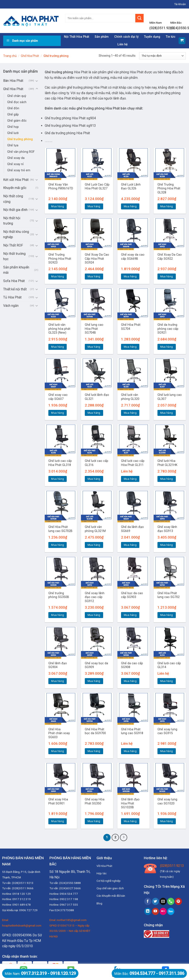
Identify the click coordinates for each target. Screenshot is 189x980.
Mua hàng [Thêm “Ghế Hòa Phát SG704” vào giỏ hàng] (130, 347)
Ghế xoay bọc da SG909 (96, 665)
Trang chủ (10, 56)
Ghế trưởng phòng (20, 139)
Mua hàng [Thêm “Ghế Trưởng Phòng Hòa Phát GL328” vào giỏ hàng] (167, 206)
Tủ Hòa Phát (12, 297)
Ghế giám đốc (17, 121)
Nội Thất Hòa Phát (76, 37)
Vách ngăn (11, 306)
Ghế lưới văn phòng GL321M (95, 529)
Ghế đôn (13, 108)
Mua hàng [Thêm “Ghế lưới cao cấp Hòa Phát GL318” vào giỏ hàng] (58, 479)
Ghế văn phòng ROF (21, 152)
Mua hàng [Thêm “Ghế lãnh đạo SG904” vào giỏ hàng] (58, 681)
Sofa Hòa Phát (14, 281)
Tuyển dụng (152, 37)
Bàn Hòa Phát (13, 81)
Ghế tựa (13, 145)
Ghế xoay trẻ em (19, 170)
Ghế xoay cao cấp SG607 (58, 397)
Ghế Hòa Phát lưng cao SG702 (169, 595)
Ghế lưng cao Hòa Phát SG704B (94, 329)
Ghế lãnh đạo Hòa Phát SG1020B (130, 803)
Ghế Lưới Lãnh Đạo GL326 (131, 187)
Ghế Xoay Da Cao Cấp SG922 (170, 257)
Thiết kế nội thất (15, 289)
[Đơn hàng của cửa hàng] (162, 56)
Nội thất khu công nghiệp (16, 234)
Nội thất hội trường (12, 221)
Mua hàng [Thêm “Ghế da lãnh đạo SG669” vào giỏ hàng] (130, 545)
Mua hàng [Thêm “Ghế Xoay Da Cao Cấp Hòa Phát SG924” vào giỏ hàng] (94, 276)
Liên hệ (123, 44)
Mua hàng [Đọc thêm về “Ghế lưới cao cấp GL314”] (167, 681)
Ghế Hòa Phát (30, 56)
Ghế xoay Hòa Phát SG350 (95, 801)
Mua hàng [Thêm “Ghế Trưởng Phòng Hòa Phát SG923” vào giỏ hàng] (58, 276)
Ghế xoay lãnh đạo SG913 (167, 529)
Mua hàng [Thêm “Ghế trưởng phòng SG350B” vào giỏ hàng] (58, 615)
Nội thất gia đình (15, 210)
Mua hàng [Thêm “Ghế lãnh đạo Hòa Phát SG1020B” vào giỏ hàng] (130, 821)
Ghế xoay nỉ (15, 164)
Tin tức (171, 37)
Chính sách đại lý (126, 37)
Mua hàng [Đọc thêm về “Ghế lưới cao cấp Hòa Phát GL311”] (130, 479)
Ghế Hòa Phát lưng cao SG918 (132, 731)
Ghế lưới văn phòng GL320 (130, 397)
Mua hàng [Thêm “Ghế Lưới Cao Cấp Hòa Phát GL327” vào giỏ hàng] (94, 206)
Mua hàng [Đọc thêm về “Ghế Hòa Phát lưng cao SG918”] (130, 751)
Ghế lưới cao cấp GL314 (169, 665)
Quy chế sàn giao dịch (110, 888)
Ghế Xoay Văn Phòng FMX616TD (61, 187)
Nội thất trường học (14, 256)
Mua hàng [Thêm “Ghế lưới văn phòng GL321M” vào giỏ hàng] (94, 545)
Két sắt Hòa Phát (16, 180)
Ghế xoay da (16, 158)
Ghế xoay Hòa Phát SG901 (58, 801)
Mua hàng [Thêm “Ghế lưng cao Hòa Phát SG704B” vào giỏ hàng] (94, 347)
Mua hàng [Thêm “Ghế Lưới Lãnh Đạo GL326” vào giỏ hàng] (130, 206)
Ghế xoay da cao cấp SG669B (133, 257)
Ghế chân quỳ (17, 96)
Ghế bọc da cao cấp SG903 (132, 595)
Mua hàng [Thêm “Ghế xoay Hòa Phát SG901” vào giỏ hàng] (58, 821)
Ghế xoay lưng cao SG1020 (167, 801)
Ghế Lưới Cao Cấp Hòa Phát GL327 (97, 187)
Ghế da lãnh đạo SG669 (132, 529)
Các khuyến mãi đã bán (111, 896)
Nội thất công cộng (13, 199)
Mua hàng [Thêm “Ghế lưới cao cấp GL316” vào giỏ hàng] (94, 479)
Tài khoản (180, 4)
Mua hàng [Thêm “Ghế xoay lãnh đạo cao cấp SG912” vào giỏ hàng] (94, 615)
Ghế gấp (13, 115)
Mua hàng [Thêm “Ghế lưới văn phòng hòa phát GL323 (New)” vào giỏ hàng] (58, 347)
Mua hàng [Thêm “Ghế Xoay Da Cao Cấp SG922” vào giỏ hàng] (167, 276)
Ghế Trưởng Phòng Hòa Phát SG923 (60, 259)
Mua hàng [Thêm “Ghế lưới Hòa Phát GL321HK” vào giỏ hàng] (167, 479)
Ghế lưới (13, 133)
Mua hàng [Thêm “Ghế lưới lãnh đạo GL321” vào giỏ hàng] (94, 413)
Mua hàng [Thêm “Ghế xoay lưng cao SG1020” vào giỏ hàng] (167, 821)
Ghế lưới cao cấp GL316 (97, 463)
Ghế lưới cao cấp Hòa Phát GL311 (133, 463)
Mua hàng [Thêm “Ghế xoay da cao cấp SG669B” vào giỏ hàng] (130, 276)
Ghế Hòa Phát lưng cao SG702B (60, 529)
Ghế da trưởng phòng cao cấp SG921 (168, 329)
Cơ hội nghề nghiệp (109, 881)
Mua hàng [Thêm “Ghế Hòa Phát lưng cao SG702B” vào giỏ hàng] (58, 545)
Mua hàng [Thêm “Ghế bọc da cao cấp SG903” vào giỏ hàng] (130, 615)
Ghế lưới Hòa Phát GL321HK (167, 463)
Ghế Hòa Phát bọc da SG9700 (95, 731)
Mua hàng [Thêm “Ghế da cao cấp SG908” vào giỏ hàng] (130, 681)
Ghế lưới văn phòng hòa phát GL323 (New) (59, 329)
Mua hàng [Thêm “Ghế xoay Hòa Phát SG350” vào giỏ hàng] (94, 821)
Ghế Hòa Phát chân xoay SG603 (59, 733)
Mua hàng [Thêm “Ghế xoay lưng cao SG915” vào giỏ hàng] (167, 751)
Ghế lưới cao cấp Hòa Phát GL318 (60, 463)
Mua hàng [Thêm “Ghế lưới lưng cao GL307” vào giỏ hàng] (167, 413)
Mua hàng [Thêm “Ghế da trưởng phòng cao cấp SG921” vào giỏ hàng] (167, 347)
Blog (99, 903)
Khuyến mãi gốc (15, 188)
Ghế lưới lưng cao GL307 (170, 397)
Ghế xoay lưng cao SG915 (167, 731)
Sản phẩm (102, 37)
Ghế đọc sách (17, 102)
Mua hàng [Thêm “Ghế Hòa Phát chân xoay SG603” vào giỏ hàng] (58, 751)
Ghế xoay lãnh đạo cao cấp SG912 (95, 597)
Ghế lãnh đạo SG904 (58, 665)
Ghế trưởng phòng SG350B (59, 595)
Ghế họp (13, 127)
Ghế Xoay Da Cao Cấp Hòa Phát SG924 (97, 259)
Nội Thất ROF (13, 245)
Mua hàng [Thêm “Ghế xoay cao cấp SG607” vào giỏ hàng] (58, 413)
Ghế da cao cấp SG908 (132, 665)
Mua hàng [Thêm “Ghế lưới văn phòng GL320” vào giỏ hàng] (130, 413)
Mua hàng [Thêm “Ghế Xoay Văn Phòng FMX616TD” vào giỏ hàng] (58, 206)
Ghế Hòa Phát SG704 (131, 327)
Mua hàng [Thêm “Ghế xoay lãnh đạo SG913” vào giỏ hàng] (167, 545)
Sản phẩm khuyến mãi (16, 270)
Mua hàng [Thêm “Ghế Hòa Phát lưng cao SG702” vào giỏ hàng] (167, 615)
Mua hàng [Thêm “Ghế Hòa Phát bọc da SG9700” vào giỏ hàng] (94, 751)
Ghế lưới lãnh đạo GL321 (97, 397)
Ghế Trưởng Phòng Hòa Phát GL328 (169, 189)
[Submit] (139, 18)
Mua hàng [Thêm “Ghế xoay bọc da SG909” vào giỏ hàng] (94, 681)
